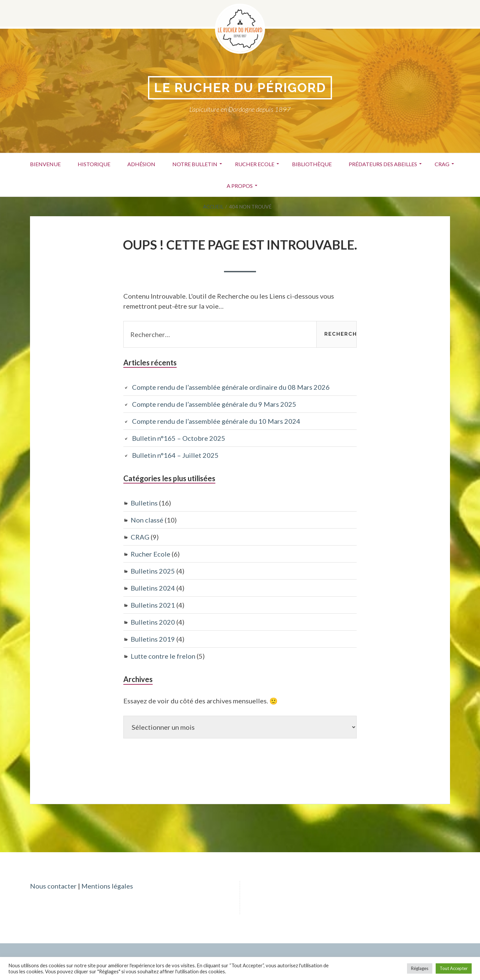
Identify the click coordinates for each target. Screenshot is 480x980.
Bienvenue (45, 164)
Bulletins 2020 (153, 622)
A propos (240, 186)
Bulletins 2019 (153, 639)
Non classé (147, 520)
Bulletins (144, 503)
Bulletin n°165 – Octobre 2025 (179, 438)
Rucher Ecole (255, 164)
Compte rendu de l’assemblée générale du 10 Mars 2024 (216, 421)
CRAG (442, 164)
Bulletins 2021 (153, 605)
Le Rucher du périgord (240, 88)
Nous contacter (53, 886)
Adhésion (141, 164)
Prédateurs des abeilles (383, 164)
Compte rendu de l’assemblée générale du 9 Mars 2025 (214, 404)
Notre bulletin (195, 164)
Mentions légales (107, 886)
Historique (94, 164)
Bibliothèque (312, 164)
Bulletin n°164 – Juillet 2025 (175, 455)
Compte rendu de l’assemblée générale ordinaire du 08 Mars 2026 (231, 387)
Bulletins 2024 (153, 588)
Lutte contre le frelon (163, 656)
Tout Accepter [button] (454, 968)
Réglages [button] (420, 968)
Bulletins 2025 (153, 571)
